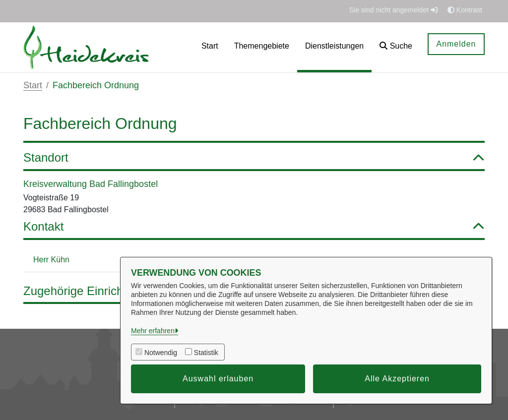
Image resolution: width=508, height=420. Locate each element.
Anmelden (456, 44)
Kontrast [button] (465, 10)
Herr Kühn (51, 260)
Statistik (206, 353)
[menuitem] (210, 47)
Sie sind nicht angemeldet (393, 10)
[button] (396, 47)
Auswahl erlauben (218, 379)
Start (33, 85)
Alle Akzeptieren (397, 379)
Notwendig (161, 353)
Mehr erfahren (153, 331)
